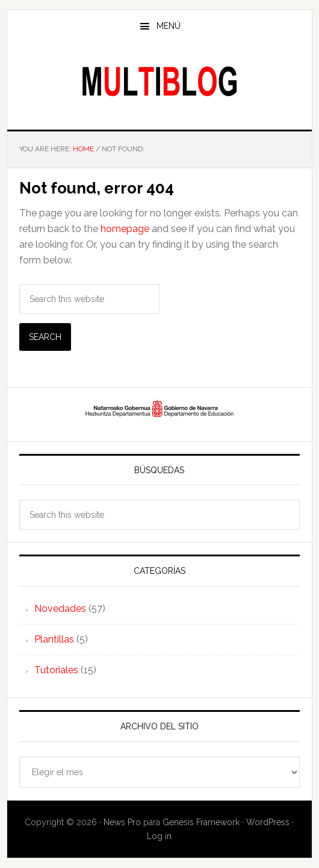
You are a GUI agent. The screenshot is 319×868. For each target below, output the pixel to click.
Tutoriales (56, 670)
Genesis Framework (201, 822)
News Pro (122, 822)
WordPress (268, 822)
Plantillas (54, 639)
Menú (169, 26)
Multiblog (160, 81)
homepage (125, 229)
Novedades (60, 609)
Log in (159, 836)
